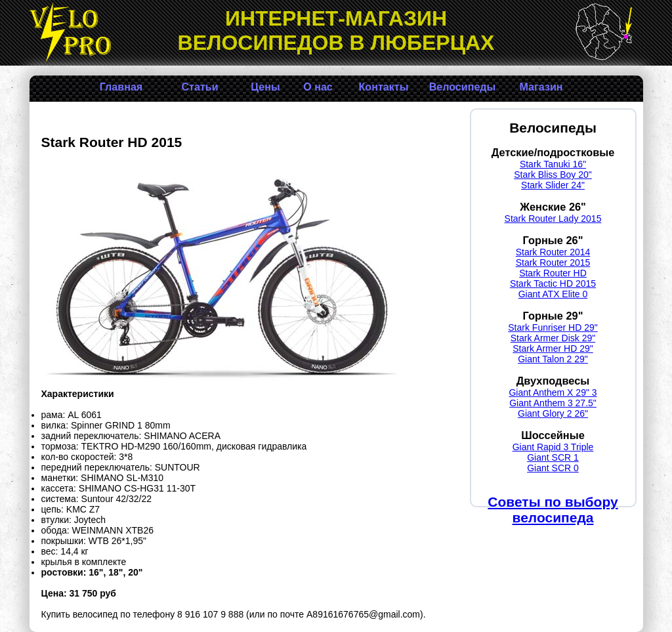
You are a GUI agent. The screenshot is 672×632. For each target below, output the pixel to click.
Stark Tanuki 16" (553, 164)
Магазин (541, 87)
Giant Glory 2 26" (553, 413)
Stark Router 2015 (553, 263)
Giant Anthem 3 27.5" (553, 403)
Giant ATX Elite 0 (553, 294)
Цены (265, 87)
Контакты (384, 87)
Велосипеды (463, 87)
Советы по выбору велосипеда (553, 510)
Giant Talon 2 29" (553, 359)
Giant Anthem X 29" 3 (553, 392)
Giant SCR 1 (553, 457)
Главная (121, 87)
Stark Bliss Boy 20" (553, 175)
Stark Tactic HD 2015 (553, 284)
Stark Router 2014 (553, 252)
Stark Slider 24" (553, 185)
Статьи (199, 87)
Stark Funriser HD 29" (553, 327)
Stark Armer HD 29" (553, 348)
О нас (318, 87)
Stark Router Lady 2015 (553, 219)
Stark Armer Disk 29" (553, 338)
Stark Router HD (553, 273)
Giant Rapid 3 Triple (553, 447)
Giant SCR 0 (553, 468)
